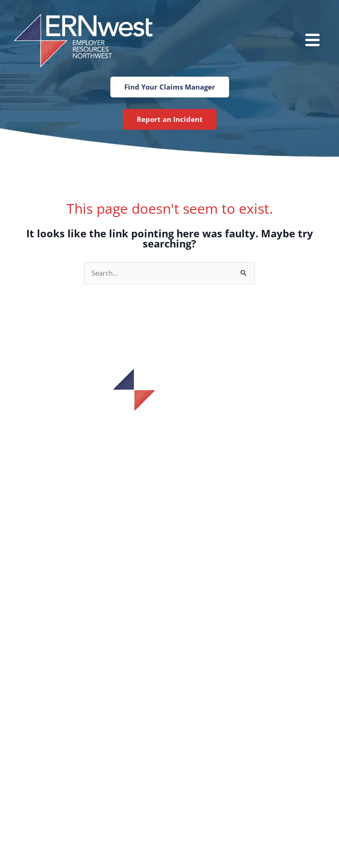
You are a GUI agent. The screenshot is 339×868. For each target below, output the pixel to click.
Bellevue (169, 743)
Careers (169, 663)
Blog (170, 678)
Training (170, 649)
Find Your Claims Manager (169, 621)
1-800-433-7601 (170, 443)
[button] (278, 41)
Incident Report (169, 606)
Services (169, 635)
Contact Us (170, 692)
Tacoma (170, 788)
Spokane (170, 758)
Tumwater (169, 773)
